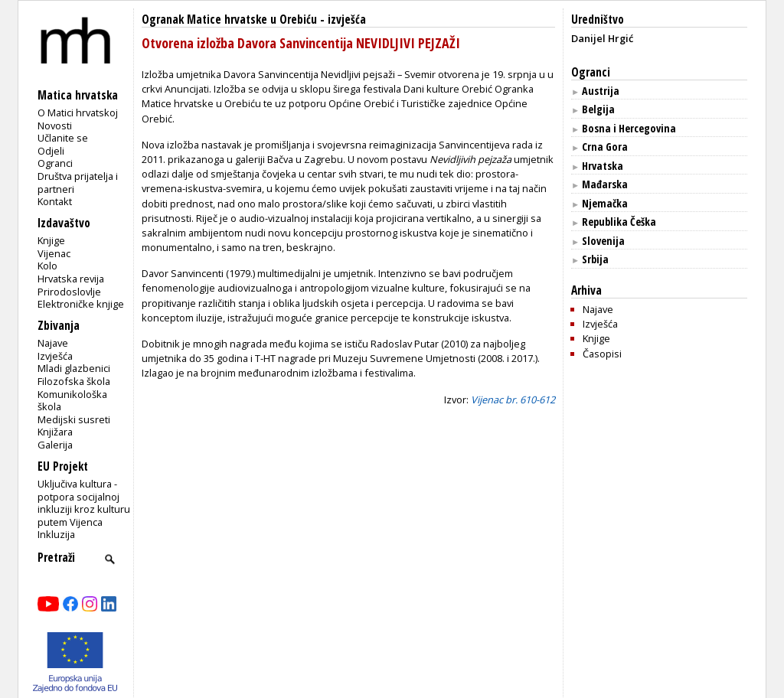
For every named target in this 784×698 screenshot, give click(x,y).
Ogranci (55, 163)
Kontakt (55, 201)
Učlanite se (63, 138)
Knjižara (55, 432)
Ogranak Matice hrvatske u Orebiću (229, 20)
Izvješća (55, 356)
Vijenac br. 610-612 (513, 400)
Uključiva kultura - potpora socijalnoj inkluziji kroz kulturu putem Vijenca (84, 503)
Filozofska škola (74, 381)
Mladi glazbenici (74, 368)
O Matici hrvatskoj (78, 113)
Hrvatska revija (71, 279)
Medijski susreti (74, 419)
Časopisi (602, 354)
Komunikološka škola (72, 401)
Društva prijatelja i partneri (78, 183)
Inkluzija (56, 534)
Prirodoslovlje (69, 292)
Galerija (55, 445)
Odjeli (51, 151)
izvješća (347, 20)
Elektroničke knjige (81, 304)
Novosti (55, 126)
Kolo (47, 266)
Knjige (51, 240)
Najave (53, 343)
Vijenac (54, 253)
